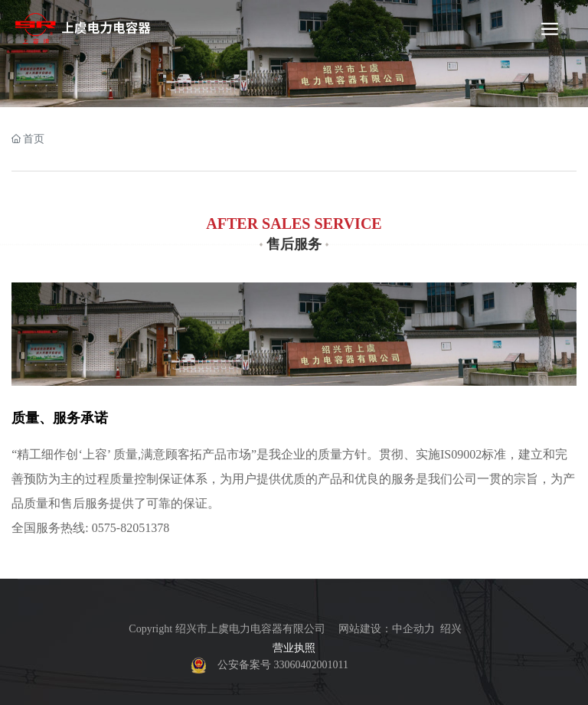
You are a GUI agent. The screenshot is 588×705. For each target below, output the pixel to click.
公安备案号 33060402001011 (283, 665)
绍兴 (451, 629)
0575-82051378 (131, 528)
